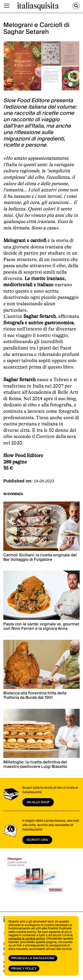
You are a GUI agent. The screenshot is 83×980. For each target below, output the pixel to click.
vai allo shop (38, 802)
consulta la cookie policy (27, 939)
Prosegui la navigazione (33, 958)
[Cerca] (76, 6)
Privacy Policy (24, 969)
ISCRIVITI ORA (37, 840)
